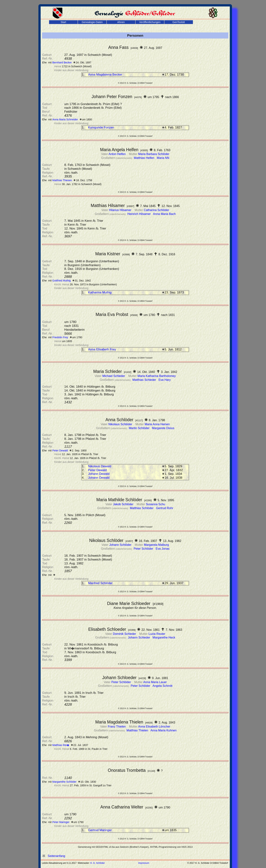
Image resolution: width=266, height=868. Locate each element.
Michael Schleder (114, 376)
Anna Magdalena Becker (105, 75)
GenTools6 (179, 22)
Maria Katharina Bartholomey (157, 376)
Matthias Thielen (138, 730)
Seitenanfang (54, 856)
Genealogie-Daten (92, 22)
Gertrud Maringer (100, 830)
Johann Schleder (139, 637)
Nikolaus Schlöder (121, 424)
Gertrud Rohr (164, 508)
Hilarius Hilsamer (121, 210)
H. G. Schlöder (98, 863)
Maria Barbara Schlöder (154, 154)
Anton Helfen (118, 154)
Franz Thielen (117, 727)
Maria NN (163, 158)
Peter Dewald (97, 470)
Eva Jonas (163, 549)
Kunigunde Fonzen (101, 127)
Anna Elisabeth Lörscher (154, 727)
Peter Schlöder (144, 549)
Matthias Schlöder (142, 508)
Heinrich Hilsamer (140, 214)
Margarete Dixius (163, 428)
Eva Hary (165, 380)
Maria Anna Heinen (157, 424)
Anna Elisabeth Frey (102, 349)
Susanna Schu (156, 504)
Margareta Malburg (156, 545)
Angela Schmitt (163, 686)
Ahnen (121, 22)
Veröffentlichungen (150, 22)
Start (63, 22)
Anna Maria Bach (164, 214)
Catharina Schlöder (157, 210)
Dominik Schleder (125, 634)
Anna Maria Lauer (155, 682)
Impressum (144, 863)
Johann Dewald (99, 474)
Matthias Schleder (145, 380)
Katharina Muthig (100, 292)
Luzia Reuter (157, 634)
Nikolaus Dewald (100, 466)
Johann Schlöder (121, 545)
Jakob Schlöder (124, 504)
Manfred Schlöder (100, 583)
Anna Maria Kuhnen (163, 730)
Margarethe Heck (164, 637)
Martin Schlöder (140, 428)
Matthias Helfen (144, 158)
